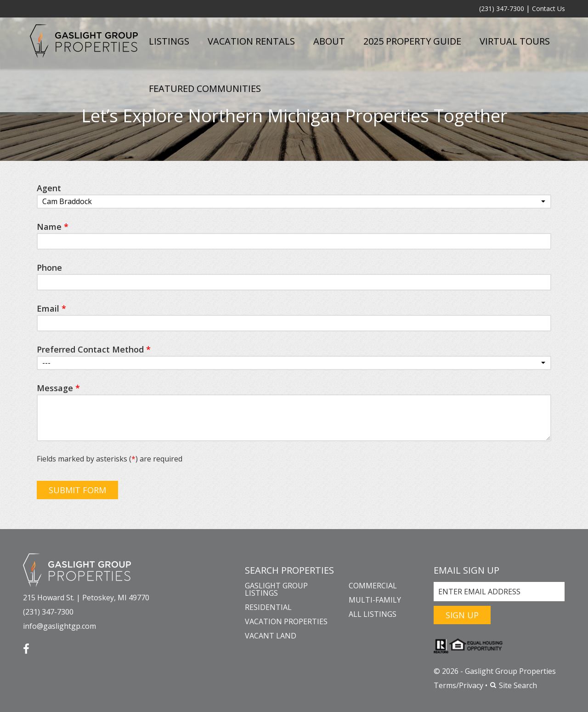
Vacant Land (271, 636)
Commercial (373, 586)
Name (53, 227)
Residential (268, 607)
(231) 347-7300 (502, 9)
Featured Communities (205, 88)
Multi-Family (375, 600)
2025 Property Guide (412, 41)
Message (58, 388)
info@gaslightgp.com (59, 626)
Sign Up (462, 615)
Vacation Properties (286, 621)
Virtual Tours (515, 41)
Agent (49, 188)
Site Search (513, 685)
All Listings (373, 614)
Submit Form (77, 490)
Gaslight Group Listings (276, 589)
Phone (49, 268)
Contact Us (548, 9)
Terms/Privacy (458, 685)
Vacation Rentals (251, 41)
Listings (169, 41)
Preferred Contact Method (94, 349)
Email (51, 308)
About (329, 41)
